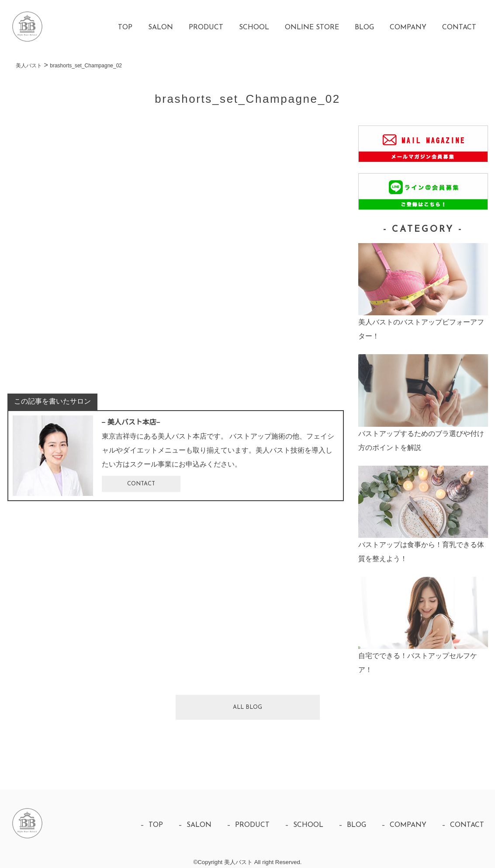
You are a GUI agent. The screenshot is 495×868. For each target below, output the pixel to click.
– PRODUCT (248, 825)
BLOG (364, 28)
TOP (125, 28)
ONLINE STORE (312, 28)
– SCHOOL (304, 825)
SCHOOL (254, 28)
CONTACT (459, 28)
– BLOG (352, 825)
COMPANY (408, 28)
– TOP (152, 825)
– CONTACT (463, 825)
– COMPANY (404, 825)
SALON (161, 28)
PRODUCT (206, 28)
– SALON (195, 825)
